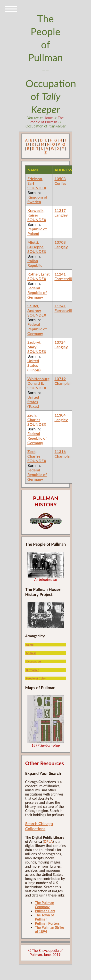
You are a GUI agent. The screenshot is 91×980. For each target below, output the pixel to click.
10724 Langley (61, 344)
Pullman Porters (47, 923)
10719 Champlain (63, 381)
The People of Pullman (47, 120)
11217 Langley (61, 213)
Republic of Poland (37, 231)
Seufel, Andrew (34, 308)
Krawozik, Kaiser (36, 213)
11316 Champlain (63, 454)
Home (48, 118)
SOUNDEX (37, 188)
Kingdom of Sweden (37, 199)
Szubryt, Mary (34, 344)
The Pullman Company (45, 905)
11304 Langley (61, 417)
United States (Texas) (33, 402)
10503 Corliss (60, 181)
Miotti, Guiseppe (36, 244)
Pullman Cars (45, 911)
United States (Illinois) (34, 365)
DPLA (48, 842)
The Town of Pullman (45, 917)
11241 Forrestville (64, 276)
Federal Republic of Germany (37, 292)
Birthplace (33, 670)
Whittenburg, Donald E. (39, 381)
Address (31, 653)
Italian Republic (35, 263)
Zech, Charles (34, 417)
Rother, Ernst (39, 274)
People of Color (36, 678)
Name (30, 645)
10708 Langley (61, 244)
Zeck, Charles (34, 454)
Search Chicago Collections (39, 826)
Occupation (33, 661)
